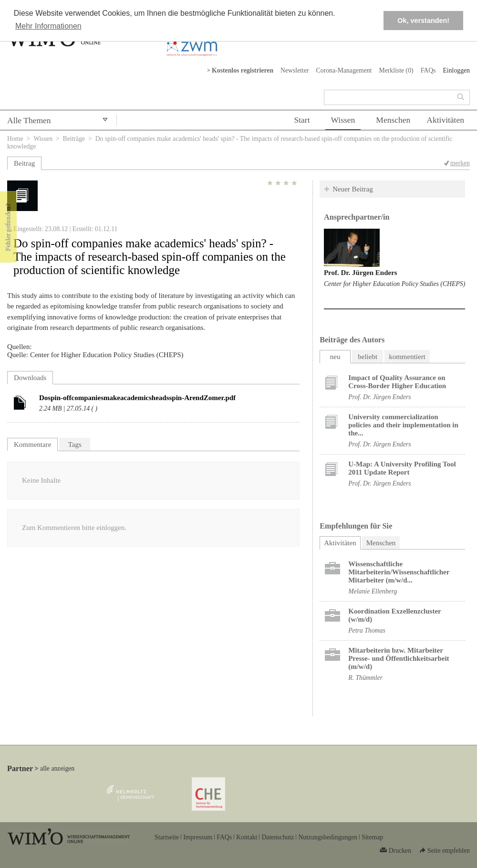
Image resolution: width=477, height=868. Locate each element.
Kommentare (32, 445)
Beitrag (24, 163)
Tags (75, 445)
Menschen (393, 120)
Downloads (30, 378)
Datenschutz (278, 837)
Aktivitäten (445, 120)
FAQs (428, 70)
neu (335, 357)
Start (302, 120)
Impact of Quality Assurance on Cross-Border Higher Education (397, 382)
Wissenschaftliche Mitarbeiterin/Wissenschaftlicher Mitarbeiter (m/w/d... (399, 572)
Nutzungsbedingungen (328, 837)
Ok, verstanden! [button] (423, 21)
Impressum (198, 837)
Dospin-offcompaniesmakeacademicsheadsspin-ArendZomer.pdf (137, 398)
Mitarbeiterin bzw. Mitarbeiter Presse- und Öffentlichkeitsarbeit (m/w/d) (399, 658)
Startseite (167, 837)
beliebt (368, 357)
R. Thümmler (365, 678)
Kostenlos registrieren (243, 70)
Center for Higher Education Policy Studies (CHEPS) (394, 284)
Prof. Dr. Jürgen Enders (361, 273)
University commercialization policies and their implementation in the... (403, 425)
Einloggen (456, 70)
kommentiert (407, 357)
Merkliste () (396, 70)
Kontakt (247, 837)
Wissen (343, 120)
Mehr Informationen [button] (48, 26)
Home (15, 139)
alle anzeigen (57, 768)
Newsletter (295, 70)
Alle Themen (29, 120)
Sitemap (372, 837)
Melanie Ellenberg (373, 591)
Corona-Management (344, 70)
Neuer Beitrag (353, 189)
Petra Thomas (367, 630)
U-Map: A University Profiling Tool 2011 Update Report (402, 468)
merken (460, 163)
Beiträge (74, 139)
